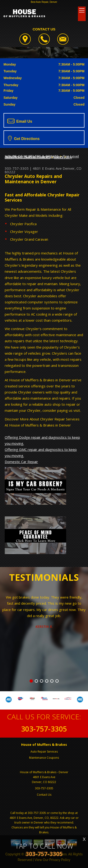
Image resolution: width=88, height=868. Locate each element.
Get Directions (24, 138)
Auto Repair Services (44, 752)
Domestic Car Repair (21, 462)
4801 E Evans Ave (47, 168)
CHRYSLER (63, 157)
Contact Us (44, 795)
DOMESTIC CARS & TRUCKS (27, 157)
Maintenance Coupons (44, 758)
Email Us (20, 121)
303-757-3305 (17, 168)
